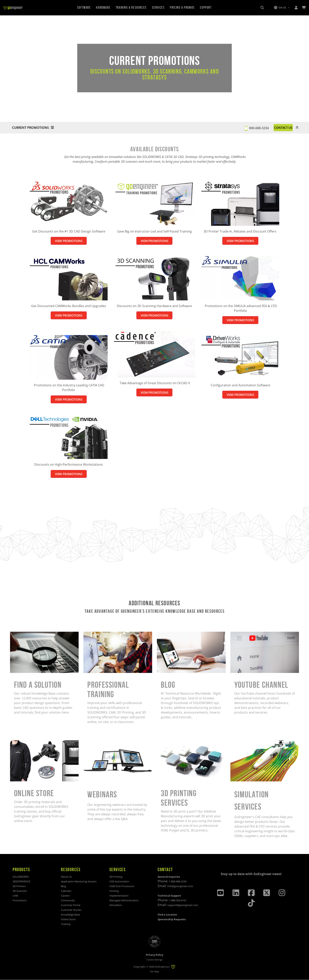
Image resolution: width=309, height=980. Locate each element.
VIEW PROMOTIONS (69, 241)
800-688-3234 (249, 128)
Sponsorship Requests (172, 919)
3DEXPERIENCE (21, 881)
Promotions (20, 900)
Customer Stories (71, 910)
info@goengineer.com (180, 886)
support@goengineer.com (183, 905)
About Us (66, 877)
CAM (15, 896)
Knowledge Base (70, 915)
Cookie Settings (154, 960)
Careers (65, 896)
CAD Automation (119, 881)
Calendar (66, 891)
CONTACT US (278, 128)
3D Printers (19, 886)
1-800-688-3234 (178, 881)
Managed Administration (124, 900)
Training (66, 924)
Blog (63, 886)
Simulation (116, 905)
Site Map (155, 972)
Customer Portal (71, 905)
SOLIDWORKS (21, 877)
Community (68, 900)
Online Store (68, 919)
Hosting (114, 891)
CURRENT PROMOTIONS (33, 128)
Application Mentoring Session (79, 881)
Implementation (119, 896)
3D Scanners (20, 891)
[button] (282, 8)
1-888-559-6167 (178, 900)
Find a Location (167, 915)
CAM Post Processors (122, 886)
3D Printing (116, 877)
